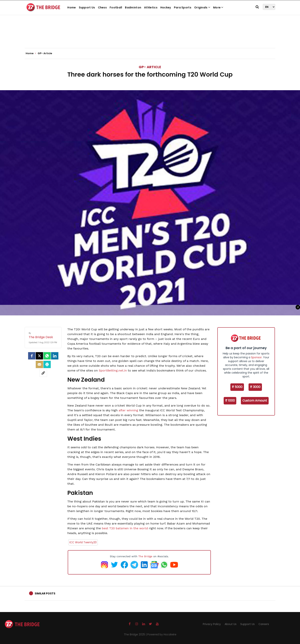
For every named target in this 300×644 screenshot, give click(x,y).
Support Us (87, 7)
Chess (102, 7)
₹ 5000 (237, 387)
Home (72, 7)
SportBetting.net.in (113, 370)
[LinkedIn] (55, 356)
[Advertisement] (150, 36)
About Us (231, 624)
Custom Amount (255, 401)
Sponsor (256, 357)
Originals (202, 7)
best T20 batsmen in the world (125, 528)
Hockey (166, 7)
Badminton (133, 7)
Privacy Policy (212, 624)
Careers (264, 624)
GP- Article (150, 67)
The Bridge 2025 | (136, 634)
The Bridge (145, 556)
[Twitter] (39, 356)
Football (116, 7)
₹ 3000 (255, 387)
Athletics (151, 7)
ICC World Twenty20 (83, 542)
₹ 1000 (230, 401)
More (218, 7)
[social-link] (43, 373)
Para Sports (183, 7)
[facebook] (32, 356)
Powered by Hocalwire (162, 634)
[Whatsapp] (47, 356)
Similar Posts (45, 593)
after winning (128, 410)
